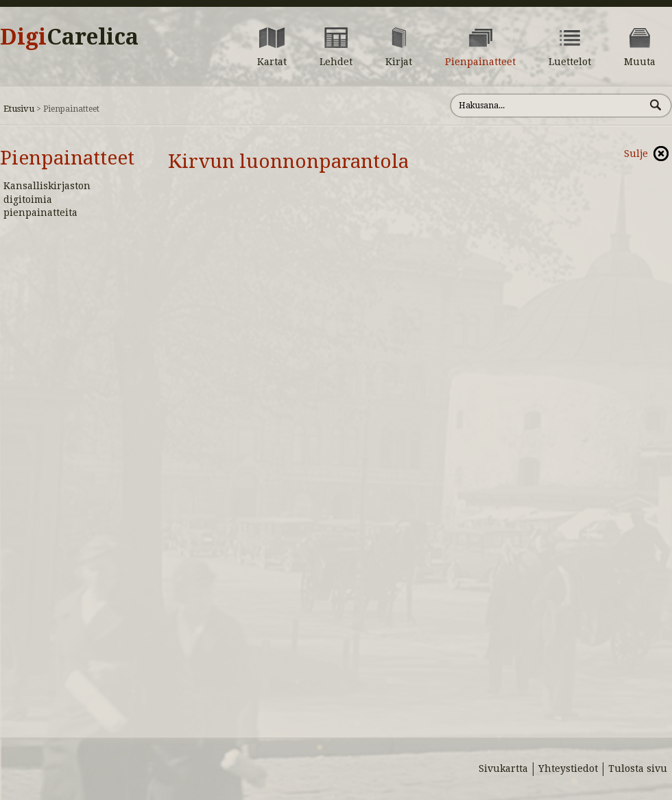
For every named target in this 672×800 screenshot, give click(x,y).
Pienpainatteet (67, 158)
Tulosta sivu (638, 768)
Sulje (636, 154)
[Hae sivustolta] (548, 106)
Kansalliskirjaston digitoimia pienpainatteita (47, 199)
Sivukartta (503, 768)
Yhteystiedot (568, 768)
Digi (69, 37)
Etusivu (19, 109)
